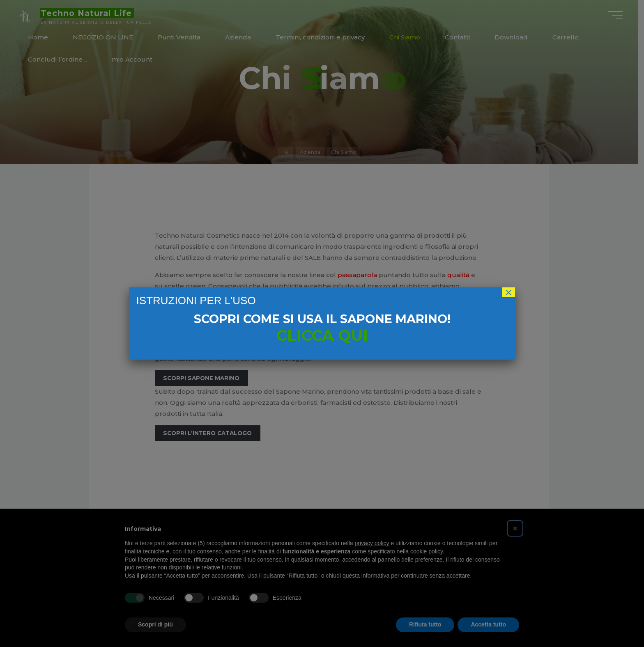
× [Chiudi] (508, 292)
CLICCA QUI (322, 335)
